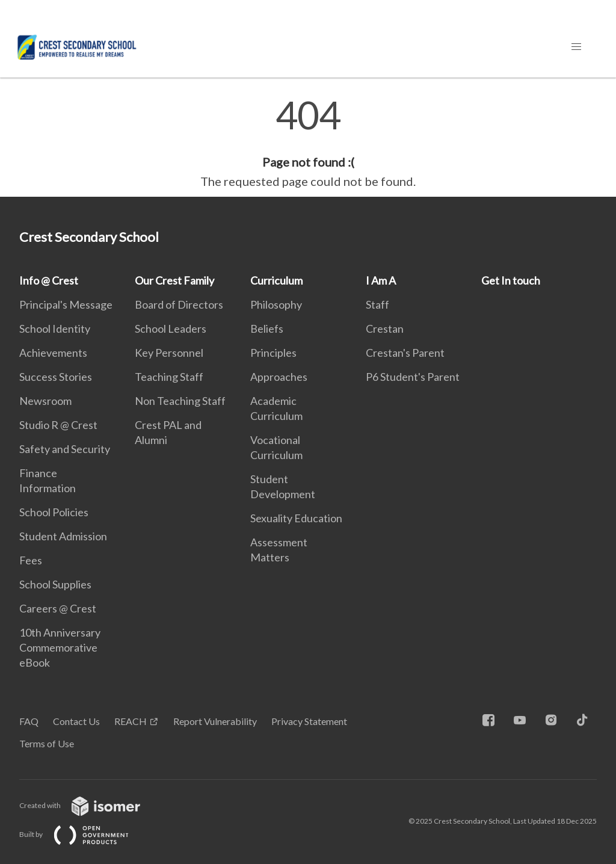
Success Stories (56, 377)
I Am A (381, 280)
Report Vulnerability (215, 721)
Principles (273, 353)
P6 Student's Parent (413, 377)
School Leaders (171, 329)
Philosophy (276, 304)
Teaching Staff (169, 377)
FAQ (29, 721)
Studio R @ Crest (58, 425)
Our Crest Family (174, 280)
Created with (89, 805)
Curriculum (276, 280)
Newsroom (45, 401)
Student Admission (63, 536)
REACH (131, 721)
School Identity (55, 329)
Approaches (279, 377)
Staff (377, 304)
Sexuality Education (296, 518)
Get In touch (511, 280)
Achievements (53, 353)
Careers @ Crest (58, 608)
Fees (31, 560)
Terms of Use (47, 743)
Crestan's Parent (405, 353)
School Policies (54, 512)
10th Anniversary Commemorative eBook (60, 647)
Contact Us (76, 721)
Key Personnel (169, 353)
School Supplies (55, 584)
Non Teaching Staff (180, 401)
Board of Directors (179, 304)
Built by (84, 834)
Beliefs (267, 329)
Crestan (385, 329)
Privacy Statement (309, 721)
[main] (308, 143)
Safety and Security (65, 449)
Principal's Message (66, 304)
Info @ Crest (49, 280)
